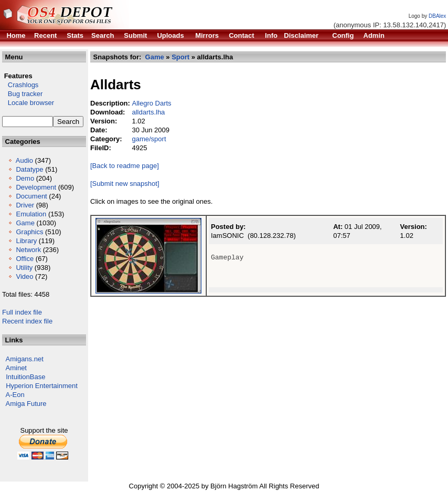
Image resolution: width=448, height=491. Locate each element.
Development (36, 187)
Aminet (16, 368)
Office (25, 259)
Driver (25, 205)
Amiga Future (26, 404)
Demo (25, 178)
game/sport (149, 139)
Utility (24, 268)
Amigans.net (25, 359)
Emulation (31, 214)
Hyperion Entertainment (42, 386)
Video (24, 276)
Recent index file (27, 321)
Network (28, 250)
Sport (180, 57)
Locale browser (28, 103)
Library (26, 241)
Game (25, 223)
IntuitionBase (25, 377)
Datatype (29, 169)
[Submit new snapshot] (125, 184)
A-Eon (15, 395)
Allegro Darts (151, 103)
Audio (24, 160)
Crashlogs (20, 85)
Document (31, 196)
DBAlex (437, 16)
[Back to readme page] (125, 166)
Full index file (22, 312)
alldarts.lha (148, 112)
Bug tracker (22, 94)
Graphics (29, 232)
